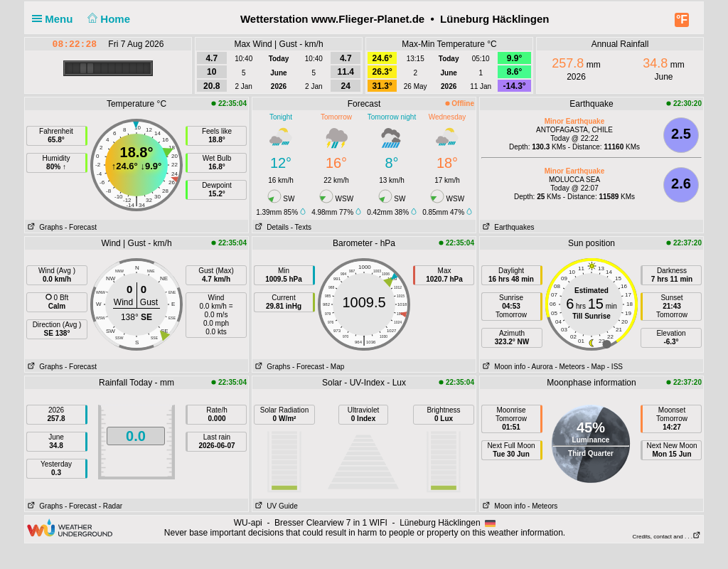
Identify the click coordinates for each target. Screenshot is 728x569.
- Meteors (569, 367)
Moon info (503, 367)
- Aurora (540, 367)
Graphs (44, 227)
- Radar (111, 506)
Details (271, 227)
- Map (336, 367)
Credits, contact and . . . (667, 537)
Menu (55, 19)
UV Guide (275, 506)
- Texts (301, 227)
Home (108, 19)
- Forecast (81, 227)
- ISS (615, 367)
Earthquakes (507, 227)
